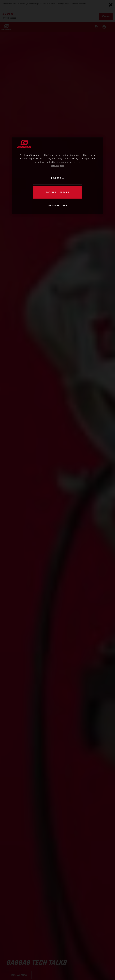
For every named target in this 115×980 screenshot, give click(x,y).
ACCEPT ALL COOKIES (57, 192)
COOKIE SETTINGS (58, 205)
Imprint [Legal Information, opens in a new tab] (62, 166)
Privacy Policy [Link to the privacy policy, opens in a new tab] (55, 166)
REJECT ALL (58, 178)
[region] (58, 176)
